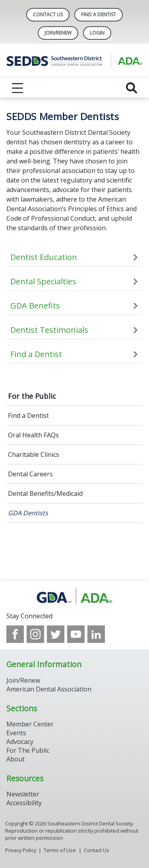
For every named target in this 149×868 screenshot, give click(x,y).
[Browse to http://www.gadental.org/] (74, 596)
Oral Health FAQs (33, 435)
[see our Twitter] (56, 634)
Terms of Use (60, 850)
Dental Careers (30, 474)
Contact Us (48, 15)
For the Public (32, 396)
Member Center (30, 724)
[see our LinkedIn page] (96, 634)
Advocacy (20, 742)
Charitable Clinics (34, 454)
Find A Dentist (99, 15)
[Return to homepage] (74, 61)
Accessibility (24, 803)
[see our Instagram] (35, 634)
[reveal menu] (17, 88)
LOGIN (97, 33)
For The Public (28, 750)
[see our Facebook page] (15, 634)
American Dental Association (49, 689)
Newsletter (23, 794)
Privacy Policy (21, 850)
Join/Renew (58, 33)
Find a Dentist (28, 416)
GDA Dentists (28, 513)
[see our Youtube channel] (76, 634)
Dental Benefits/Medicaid (45, 493)
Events (16, 733)
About (15, 759)
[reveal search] (132, 88)
